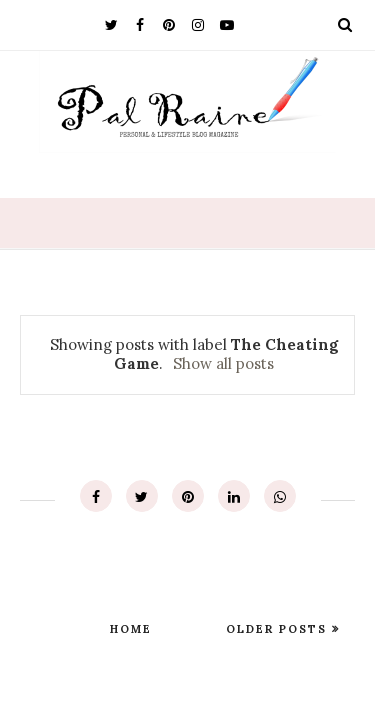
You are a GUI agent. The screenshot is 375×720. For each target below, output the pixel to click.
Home (131, 629)
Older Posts (279, 629)
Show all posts (223, 363)
